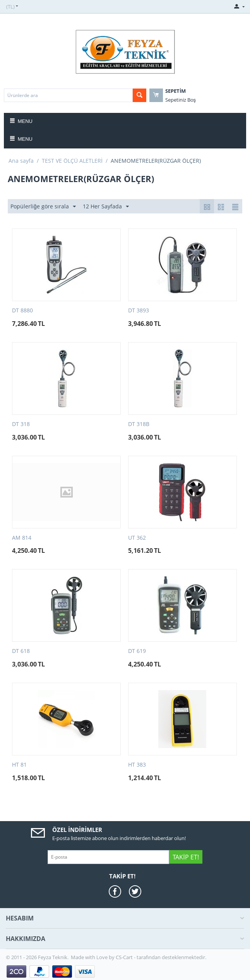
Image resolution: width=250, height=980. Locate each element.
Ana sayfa (21, 161)
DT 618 (21, 651)
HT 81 (19, 765)
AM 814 (22, 538)
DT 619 (137, 651)
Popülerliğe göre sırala (43, 207)
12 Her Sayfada (106, 207)
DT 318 (21, 424)
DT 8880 (22, 311)
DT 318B (139, 424)
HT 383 (137, 765)
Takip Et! (186, 857)
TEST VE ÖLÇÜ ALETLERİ (72, 161)
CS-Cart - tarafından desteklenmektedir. (161, 957)
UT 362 (137, 538)
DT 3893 (139, 311)
